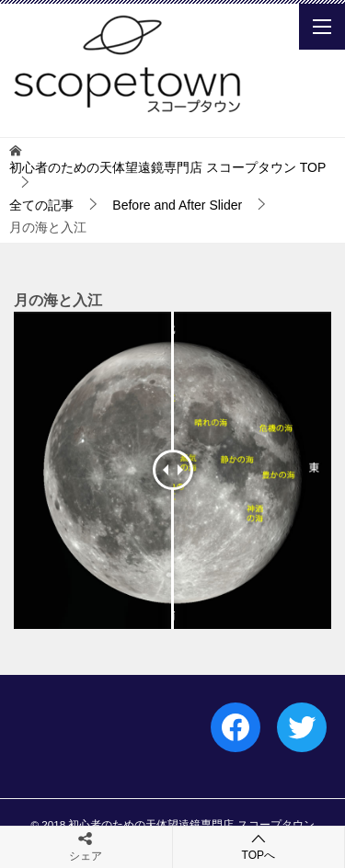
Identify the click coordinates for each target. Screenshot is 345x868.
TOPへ (259, 846)
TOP (167, 167)
